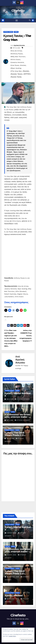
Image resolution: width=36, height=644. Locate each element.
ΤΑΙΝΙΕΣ (16, 32)
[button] (30, 20)
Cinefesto (18, 11)
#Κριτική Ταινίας (16, 77)
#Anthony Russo (17, 54)
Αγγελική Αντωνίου (19, 45)
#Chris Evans (15, 59)
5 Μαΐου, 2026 (12, 555)
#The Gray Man (16, 71)
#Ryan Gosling (16, 68)
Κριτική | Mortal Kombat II (18, 394)
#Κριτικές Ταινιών (17, 74)
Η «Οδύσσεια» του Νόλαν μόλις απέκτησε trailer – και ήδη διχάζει (17, 417)
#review (23, 65)
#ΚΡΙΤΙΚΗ (27, 74)
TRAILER (7, 412)
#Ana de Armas (16, 51)
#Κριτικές (26, 71)
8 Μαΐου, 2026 (12, 533)
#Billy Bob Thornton (18, 57)
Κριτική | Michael (14, 595)
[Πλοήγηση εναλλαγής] (17, 20)
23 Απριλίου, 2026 (13, 599)
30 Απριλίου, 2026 (13, 577)
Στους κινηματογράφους (16, 302)
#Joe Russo (15, 65)
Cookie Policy (12, 636)
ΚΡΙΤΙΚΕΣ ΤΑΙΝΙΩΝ (8, 32)
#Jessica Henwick (17, 62)
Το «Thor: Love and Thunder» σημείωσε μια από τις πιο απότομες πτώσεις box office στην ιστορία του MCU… (11, 338)
